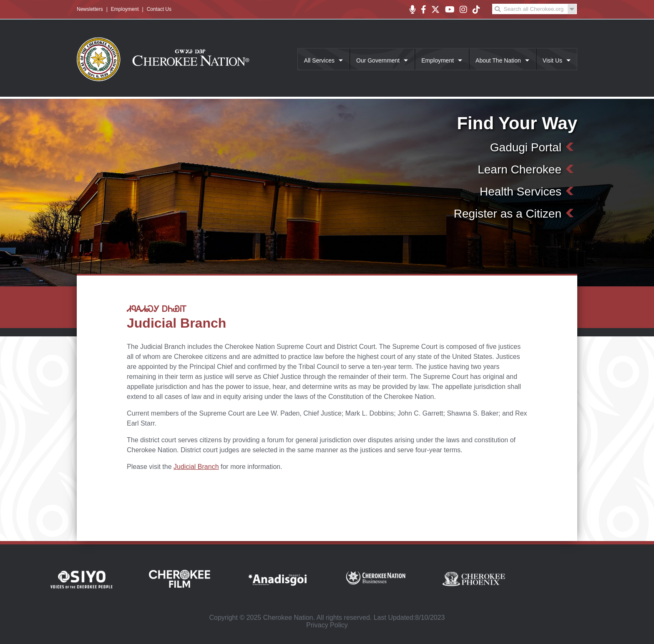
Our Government (378, 60)
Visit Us (552, 60)
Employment (125, 9)
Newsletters (90, 9)
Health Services (521, 192)
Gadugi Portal (526, 147)
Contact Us (159, 9)
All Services (319, 60)
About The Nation (498, 60)
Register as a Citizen (508, 214)
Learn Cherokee (519, 169)
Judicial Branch (196, 467)
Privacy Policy (327, 625)
